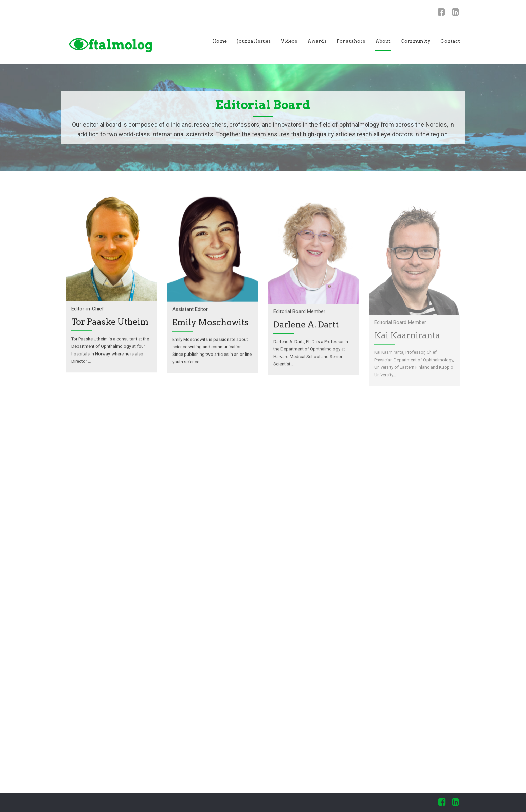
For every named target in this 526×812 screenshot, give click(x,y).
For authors (351, 41)
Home (220, 41)
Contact (450, 41)
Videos (289, 41)
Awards (317, 41)
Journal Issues (254, 41)
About (383, 41)
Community (415, 41)
